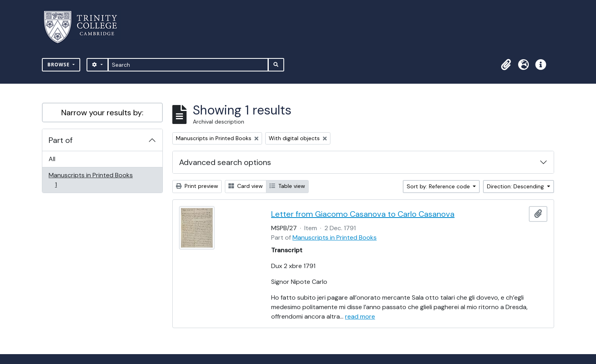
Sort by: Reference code (439, 186)
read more (360, 316)
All (52, 159)
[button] (506, 65)
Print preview (197, 186)
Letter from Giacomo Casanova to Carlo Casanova (363, 214)
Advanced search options (225, 162)
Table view (287, 186)
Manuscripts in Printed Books (91, 180)
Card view (246, 186)
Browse (59, 65)
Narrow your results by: (102, 113)
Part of (61, 140)
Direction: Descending (516, 186)
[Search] (188, 65)
